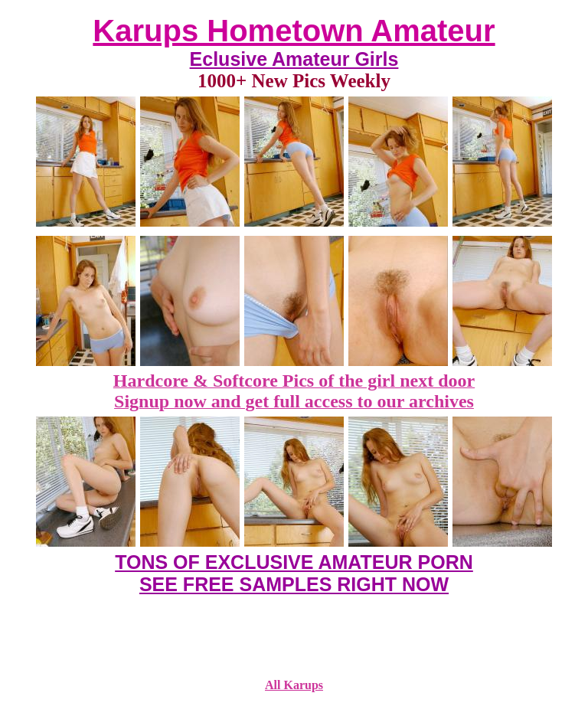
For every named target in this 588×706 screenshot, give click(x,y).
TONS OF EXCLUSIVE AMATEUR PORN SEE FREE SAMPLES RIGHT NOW (294, 573)
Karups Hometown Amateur (294, 31)
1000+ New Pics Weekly (294, 81)
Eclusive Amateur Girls (294, 59)
